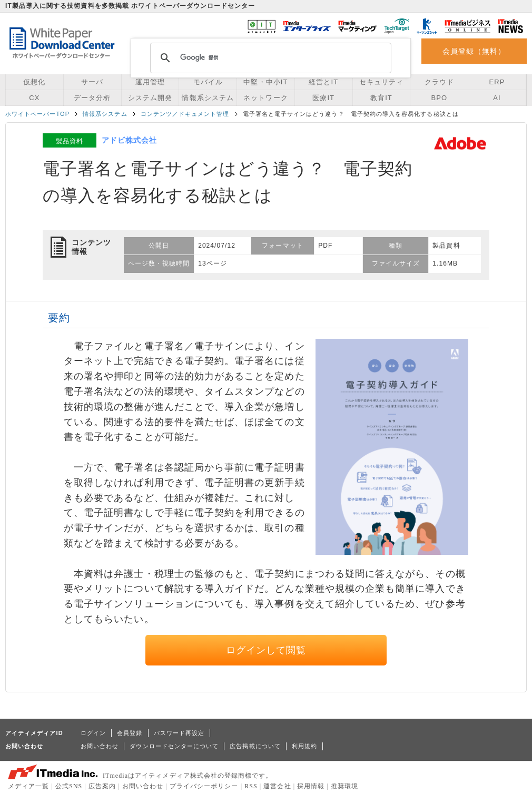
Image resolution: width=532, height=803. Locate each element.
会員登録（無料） (474, 51)
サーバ (92, 82)
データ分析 (92, 98)
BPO (439, 98)
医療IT (323, 98)
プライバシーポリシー (204, 786)
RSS (251, 786)
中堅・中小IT (265, 82)
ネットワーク (265, 98)
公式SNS (69, 786)
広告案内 (102, 786)
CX (34, 98)
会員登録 (130, 733)
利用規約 (304, 746)
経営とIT (323, 82)
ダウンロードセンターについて (174, 746)
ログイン (93, 733)
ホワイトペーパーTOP (37, 114)
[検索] (269, 58)
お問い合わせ (100, 746)
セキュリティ (381, 82)
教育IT (381, 98)
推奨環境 (344, 786)
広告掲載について (255, 746)
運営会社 (277, 786)
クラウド (439, 82)
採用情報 (311, 786)
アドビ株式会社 (129, 140)
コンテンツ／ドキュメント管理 (185, 114)
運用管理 (150, 82)
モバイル (208, 82)
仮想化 (34, 82)
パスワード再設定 (179, 733)
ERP (497, 82)
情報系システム (208, 98)
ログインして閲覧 (266, 650)
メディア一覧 (28, 786)
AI (497, 98)
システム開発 (150, 98)
